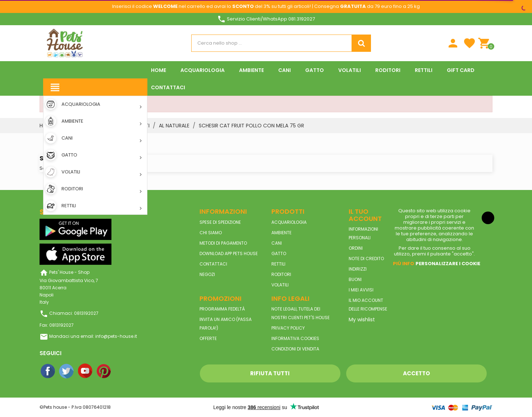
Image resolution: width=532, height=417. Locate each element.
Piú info (403, 264)
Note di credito (366, 259)
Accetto (416, 373)
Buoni (355, 279)
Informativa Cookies (295, 338)
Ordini (356, 248)
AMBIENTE (281, 233)
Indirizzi (358, 269)
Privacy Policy (288, 328)
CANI (277, 243)
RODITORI (281, 274)
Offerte (208, 338)
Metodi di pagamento (223, 243)
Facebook (48, 371)
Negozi (207, 274)
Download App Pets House (229, 253)
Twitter (67, 371)
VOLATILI (280, 285)
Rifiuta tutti (270, 373)
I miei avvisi (361, 290)
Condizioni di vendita (295, 349)
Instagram (123, 371)
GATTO (279, 253)
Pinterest (104, 371)
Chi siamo (211, 233)
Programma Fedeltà (222, 309)
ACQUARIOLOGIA (289, 222)
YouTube (86, 371)
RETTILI (278, 264)
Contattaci (213, 264)
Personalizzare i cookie (448, 264)
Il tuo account (365, 215)
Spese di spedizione (220, 222)
